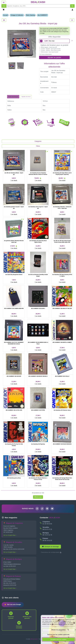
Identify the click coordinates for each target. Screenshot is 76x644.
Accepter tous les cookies (58, 639)
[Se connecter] (72, 10)
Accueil (5, 15)
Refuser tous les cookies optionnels (58, 635)
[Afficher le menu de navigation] (4, 2)
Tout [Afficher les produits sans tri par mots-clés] (4, 6)
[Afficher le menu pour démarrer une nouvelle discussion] (50, 547)
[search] (38, 6)
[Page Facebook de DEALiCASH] (47, 509)
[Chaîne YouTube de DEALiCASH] (52, 509)
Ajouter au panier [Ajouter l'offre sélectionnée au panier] (54, 57)
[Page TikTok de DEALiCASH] (42, 509)
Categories (38, 141)
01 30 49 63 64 (47, 524)
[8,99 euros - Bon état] (54, 41)
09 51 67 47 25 (47, 529)
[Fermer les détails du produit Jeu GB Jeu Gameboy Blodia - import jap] (4, 20)
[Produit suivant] (72, 41)
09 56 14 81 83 (47, 540)
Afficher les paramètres (58, 630)
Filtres (38, 146)
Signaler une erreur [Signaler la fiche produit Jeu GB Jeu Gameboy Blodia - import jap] (26, 97)
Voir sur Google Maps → (10, 535)
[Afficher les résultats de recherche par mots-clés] (72, 6)
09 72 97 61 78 (47, 535)
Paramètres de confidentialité (51, 552)
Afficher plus (38, 497)
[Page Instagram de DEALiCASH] (37, 509)
